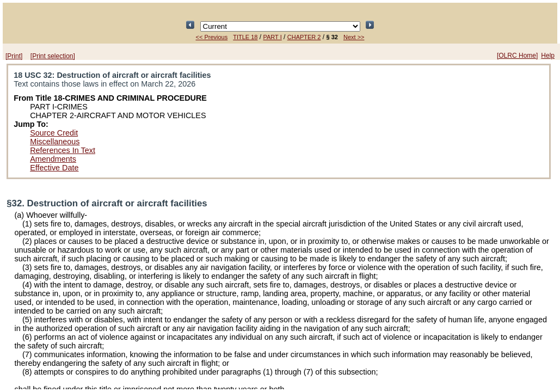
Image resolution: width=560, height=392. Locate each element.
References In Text (63, 150)
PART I (272, 37)
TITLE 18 (245, 37)
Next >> (354, 37)
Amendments (53, 159)
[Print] (14, 56)
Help (548, 56)
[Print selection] (53, 56)
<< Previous (212, 37)
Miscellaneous (55, 142)
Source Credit (54, 133)
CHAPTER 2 (304, 37)
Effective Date (54, 168)
